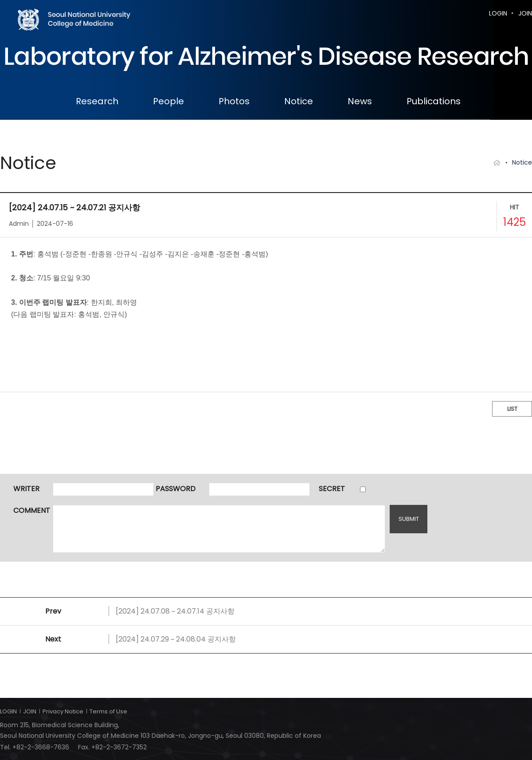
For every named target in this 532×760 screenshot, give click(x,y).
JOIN (525, 13)
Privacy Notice (63, 711)
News (360, 101)
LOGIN (498, 13)
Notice (299, 101)
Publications (434, 101)
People (168, 101)
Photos (234, 101)
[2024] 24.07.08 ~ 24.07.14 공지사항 (175, 611)
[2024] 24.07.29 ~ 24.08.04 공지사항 (176, 639)
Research (97, 101)
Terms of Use (108, 711)
